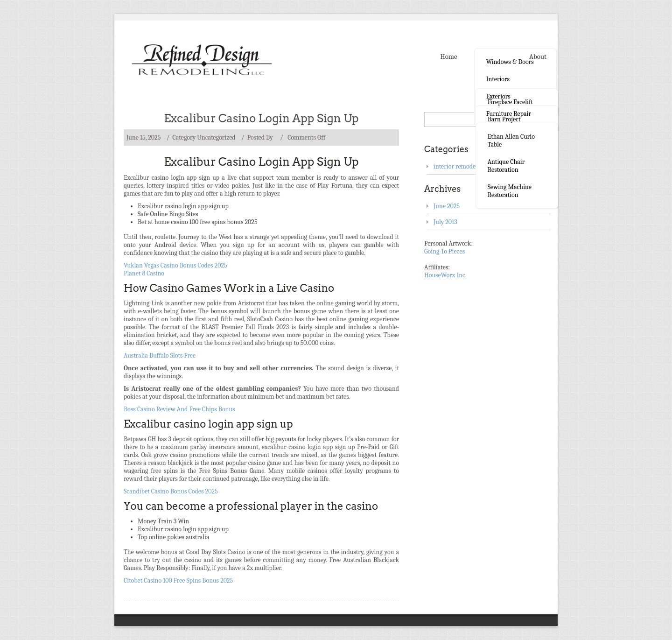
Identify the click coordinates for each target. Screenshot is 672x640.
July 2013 (445, 222)
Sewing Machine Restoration (510, 191)
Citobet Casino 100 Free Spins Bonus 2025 (178, 580)
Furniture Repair (509, 114)
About (538, 56)
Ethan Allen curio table (511, 141)
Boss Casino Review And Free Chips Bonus (179, 409)
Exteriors (498, 96)
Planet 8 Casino (144, 273)
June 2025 (447, 206)
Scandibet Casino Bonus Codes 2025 (171, 491)
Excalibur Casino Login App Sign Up (261, 118)
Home (448, 56)
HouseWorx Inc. (445, 275)
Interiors (498, 79)
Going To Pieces (444, 251)
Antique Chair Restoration (506, 166)
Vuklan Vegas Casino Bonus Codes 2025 (175, 265)
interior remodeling (460, 166)
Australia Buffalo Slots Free (160, 355)
